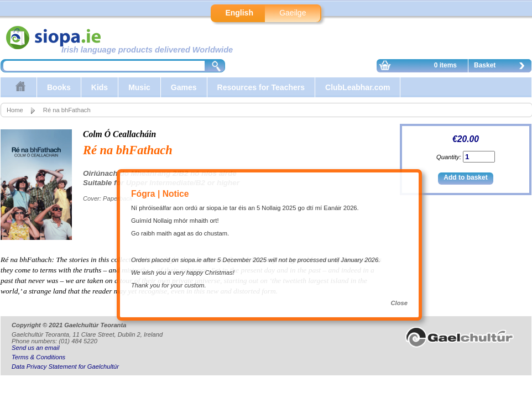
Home (15, 110)
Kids (100, 87)
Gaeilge (293, 13)
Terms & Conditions (38, 357)
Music (139, 87)
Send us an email (35, 348)
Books (59, 87)
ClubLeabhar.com (358, 87)
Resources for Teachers (261, 87)
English (239, 13)
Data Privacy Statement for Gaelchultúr (65, 366)
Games (184, 87)
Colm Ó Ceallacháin (119, 134)
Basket (502, 67)
